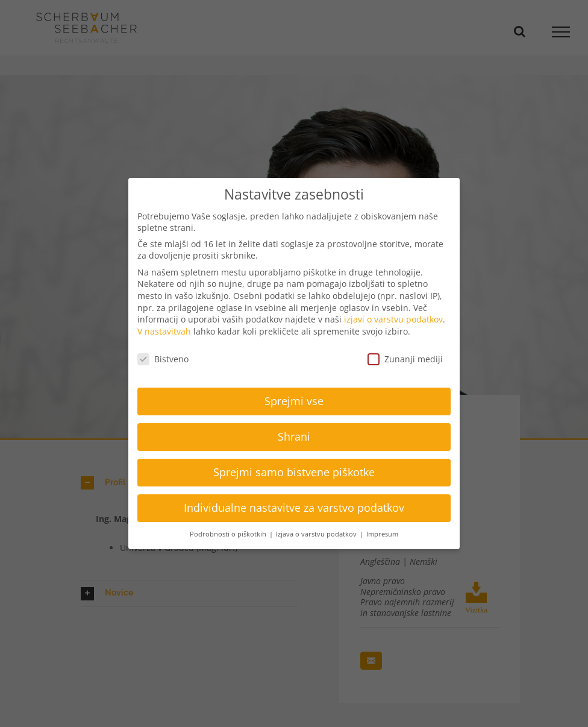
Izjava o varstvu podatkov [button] (317, 534)
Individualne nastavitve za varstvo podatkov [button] (294, 508)
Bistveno (163, 359)
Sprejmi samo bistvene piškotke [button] (294, 472)
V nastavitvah (164, 331)
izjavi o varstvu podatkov (393, 319)
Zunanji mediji (405, 359)
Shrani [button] (294, 436)
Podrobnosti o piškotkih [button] (229, 534)
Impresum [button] (382, 534)
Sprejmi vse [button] (294, 401)
